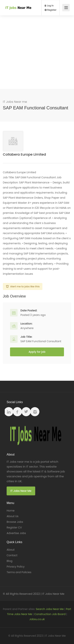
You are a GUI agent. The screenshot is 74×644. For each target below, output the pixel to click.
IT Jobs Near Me (21, 491)
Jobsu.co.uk (37, 619)
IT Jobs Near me (15, 102)
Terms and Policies (19, 572)
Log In (49, 6)
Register (51, 10)
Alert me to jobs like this (25, 286)
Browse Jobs (15, 522)
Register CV (14, 527)
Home (11, 511)
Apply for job (37, 352)
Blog (9, 561)
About (11, 550)
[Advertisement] (37, 52)
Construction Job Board (50, 614)
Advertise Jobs (16, 533)
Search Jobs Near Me (50, 609)
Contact (12, 555)
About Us (12, 516)
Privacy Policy (16, 567)
